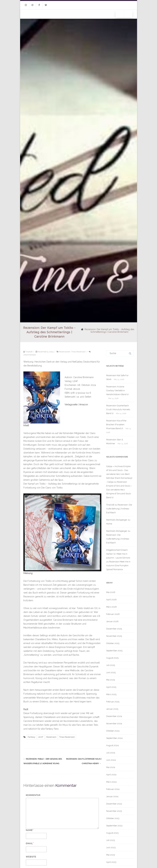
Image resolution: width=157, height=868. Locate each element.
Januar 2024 (112, 796)
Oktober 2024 (113, 731)
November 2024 (114, 724)
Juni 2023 (111, 847)
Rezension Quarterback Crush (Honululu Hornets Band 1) (118, 409)
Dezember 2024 (114, 716)
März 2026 (111, 607)
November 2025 (114, 636)
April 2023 (111, 862)
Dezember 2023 (114, 804)
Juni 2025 (111, 672)
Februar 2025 (113, 702)
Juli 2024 (111, 753)
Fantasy (31, 737)
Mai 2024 (111, 767)
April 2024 (111, 775)
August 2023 (112, 833)
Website (31, 857)
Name (29, 830)
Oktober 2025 (113, 643)
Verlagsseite (71, 405)
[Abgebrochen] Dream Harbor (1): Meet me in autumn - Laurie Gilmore (118, 554)
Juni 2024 (111, 760)
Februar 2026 (113, 614)
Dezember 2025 (114, 629)
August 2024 (112, 745)
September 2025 (114, 651)
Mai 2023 (111, 855)
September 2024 (114, 738)
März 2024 (111, 782)
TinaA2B (110, 505)
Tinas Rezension (78, 352)
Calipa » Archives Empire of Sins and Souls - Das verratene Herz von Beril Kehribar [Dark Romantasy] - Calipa (119, 474)
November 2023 (114, 811)
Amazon (84, 405)
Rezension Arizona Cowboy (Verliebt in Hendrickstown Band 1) (117, 390)
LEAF (41, 737)
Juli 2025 (111, 665)
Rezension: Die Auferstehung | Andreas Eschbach (119, 509)
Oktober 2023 (113, 818)
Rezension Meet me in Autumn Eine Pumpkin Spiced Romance (118, 566)
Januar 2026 (112, 621)
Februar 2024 (113, 789)
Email (29, 843)
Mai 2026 (111, 592)
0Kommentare (30, 355)
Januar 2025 (112, 709)
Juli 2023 (111, 840)
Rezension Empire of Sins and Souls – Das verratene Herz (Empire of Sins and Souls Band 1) (119, 490)
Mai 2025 (111, 680)
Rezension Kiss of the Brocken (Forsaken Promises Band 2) (116, 425)
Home (109, 524)
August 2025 (112, 658)
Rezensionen (65, 352)
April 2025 (111, 687)
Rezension (51, 737)
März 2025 (111, 694)
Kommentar (33, 795)
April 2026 (111, 600)
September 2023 (114, 826)
